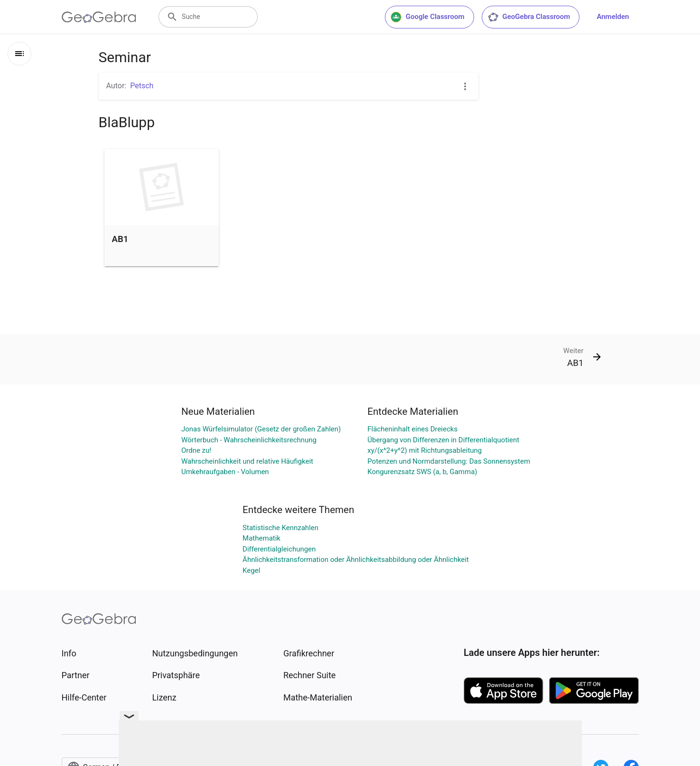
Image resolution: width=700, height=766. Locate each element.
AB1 (120, 239)
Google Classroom (428, 17)
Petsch (142, 86)
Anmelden (613, 17)
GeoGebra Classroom (529, 17)
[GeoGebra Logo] (99, 17)
